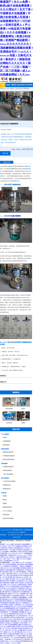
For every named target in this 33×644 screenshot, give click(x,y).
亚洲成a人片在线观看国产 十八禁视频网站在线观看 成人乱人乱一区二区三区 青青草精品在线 (16, 612)
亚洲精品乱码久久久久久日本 (13, 606)
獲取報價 (5, 153)
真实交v (23, 595)
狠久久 (23, 634)
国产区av (19, 603)
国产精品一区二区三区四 (17, 579)
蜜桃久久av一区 (9, 632)
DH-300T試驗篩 (7, 511)
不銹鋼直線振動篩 (8, 467)
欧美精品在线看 (26, 568)
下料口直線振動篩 (8, 474)
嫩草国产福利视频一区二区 (14, 621)
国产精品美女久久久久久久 (23, 632)
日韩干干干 (23, 614)
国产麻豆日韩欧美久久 (7, 601)
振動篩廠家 (16, 530)
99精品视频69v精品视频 (8, 603)
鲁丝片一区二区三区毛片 (22, 574)
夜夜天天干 (12, 594)
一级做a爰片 (8, 639)
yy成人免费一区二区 (18, 563)
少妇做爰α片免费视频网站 (19, 597)
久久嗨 (18, 636)
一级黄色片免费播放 (25, 566)
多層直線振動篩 (7, 470)
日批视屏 (7, 617)
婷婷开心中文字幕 (22, 627)
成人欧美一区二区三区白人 (9, 584)
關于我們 (24, 85)
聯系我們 (30, 85)
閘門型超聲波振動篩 (9, 460)
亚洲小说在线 (19, 583)
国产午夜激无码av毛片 (24, 608)
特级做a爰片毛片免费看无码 (21, 592)
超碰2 (11, 605)
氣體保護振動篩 (7, 507)
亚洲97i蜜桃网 (28, 606)
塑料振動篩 (6, 445)
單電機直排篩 (7, 485)
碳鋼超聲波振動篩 (8, 452)
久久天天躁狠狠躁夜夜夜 (8, 608)
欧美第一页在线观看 (13, 595)
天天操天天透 (29, 583)
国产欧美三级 (23, 590)
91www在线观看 (21, 594)
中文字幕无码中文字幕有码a (21, 639)
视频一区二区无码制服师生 (18, 572)
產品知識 (19, 85)
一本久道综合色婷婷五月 (10, 590)
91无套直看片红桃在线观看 (15, 610)
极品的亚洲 (22, 584)
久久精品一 (7, 643)
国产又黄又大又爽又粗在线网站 (10, 634)
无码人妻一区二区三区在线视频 (10, 568)
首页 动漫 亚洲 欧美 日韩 (15, 575)
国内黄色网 (15, 586)
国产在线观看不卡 (10, 636)
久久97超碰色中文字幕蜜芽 (9, 566)
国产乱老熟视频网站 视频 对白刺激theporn (18, 625)
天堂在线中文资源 (17, 628)
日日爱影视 (17, 605)
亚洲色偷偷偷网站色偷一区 (23, 599)
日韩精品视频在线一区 (11, 616)
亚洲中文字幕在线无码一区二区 (20, 617)
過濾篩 (5, 503)
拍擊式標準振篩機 (8, 518)
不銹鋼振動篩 (7, 441)
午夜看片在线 (27, 621)
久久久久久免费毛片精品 (8, 627)
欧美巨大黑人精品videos (16, 577)
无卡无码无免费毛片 (20, 638)
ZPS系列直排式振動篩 (9, 481)
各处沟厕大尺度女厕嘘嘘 (25, 564)
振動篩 (8, 85)
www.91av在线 (14, 641)
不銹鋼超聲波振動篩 (9, 456)
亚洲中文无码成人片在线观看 (9, 623)
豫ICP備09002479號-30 (14, 535)
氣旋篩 (5, 500)
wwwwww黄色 (16, 643)
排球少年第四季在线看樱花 (24, 601)
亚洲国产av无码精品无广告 (19, 581)
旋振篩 (5, 437)
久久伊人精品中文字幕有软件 (16, 588)
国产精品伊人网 (19, 619)
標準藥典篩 (6, 515)
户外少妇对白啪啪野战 (10, 564)
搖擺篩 (5, 496)
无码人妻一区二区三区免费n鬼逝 (16, 630)
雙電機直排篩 (7, 489)
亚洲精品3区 (21, 570)
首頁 (3, 85)
